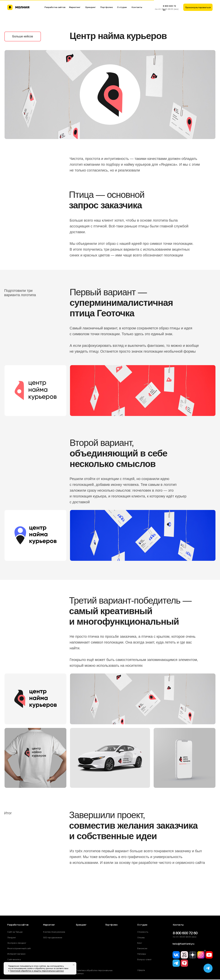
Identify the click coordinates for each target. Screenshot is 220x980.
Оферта (141, 970)
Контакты (137, 7)
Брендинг (91, 7)
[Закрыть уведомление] (74, 965)
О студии (122, 7)
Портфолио (107, 7)
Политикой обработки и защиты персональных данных (37, 971)
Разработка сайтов (55, 7)
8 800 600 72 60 (185, 933)
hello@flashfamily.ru (183, 944)
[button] (198, 7)
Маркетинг (75, 7)
